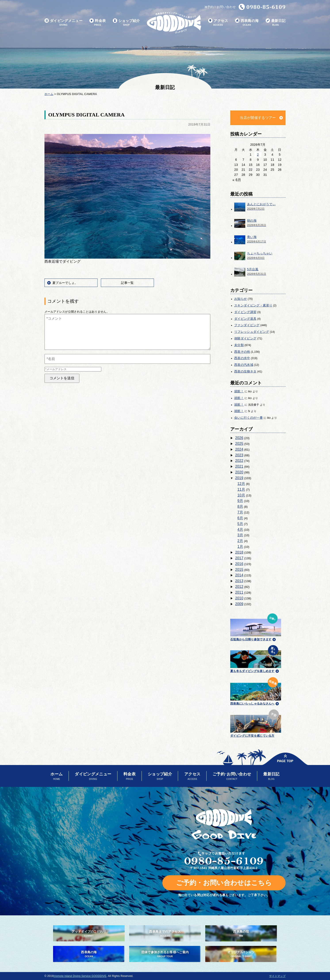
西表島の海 (247, 23)
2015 (239, 570)
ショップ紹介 (126, 23)
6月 (240, 518)
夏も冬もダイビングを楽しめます (256, 658)
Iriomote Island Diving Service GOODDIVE (80, 976)
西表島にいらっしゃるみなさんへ (256, 690)
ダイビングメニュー (63, 23)
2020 (239, 472)
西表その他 (242, 352)
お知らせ (241, 299)
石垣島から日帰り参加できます (256, 627)
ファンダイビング (247, 325)
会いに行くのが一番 (248, 418)
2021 (239, 466)
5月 (240, 524)
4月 (240, 530)
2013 (239, 581)
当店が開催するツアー (258, 118)
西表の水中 (242, 358)
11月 (241, 489)
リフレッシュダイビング (252, 332)
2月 (240, 541)
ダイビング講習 (245, 312)
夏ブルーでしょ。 (65, 283)
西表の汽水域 (244, 365)
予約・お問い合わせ (220, 7)
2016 (239, 564)
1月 (240, 547)
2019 (239, 478)
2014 (239, 575)
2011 (239, 592)
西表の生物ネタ (245, 371)
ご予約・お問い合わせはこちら (224, 883)
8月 (240, 506)
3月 (240, 535)
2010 (239, 598)
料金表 (98, 23)
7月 (240, 512)
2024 (239, 449)
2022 (239, 461)
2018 (239, 552)
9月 (240, 501)
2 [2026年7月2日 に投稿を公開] (258, 155)
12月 (241, 484)
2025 (239, 444)
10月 (241, 495)
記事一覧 (127, 283)
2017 (239, 558)
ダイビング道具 (245, 319)
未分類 (239, 345)
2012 (239, 587)
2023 (239, 455)
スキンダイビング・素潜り (253, 305)
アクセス (218, 23)
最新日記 (276, 23)
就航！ (239, 391)
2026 (239, 438)
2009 (239, 604)
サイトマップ (277, 976)
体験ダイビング (245, 338)
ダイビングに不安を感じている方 (256, 723)
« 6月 (237, 180)
